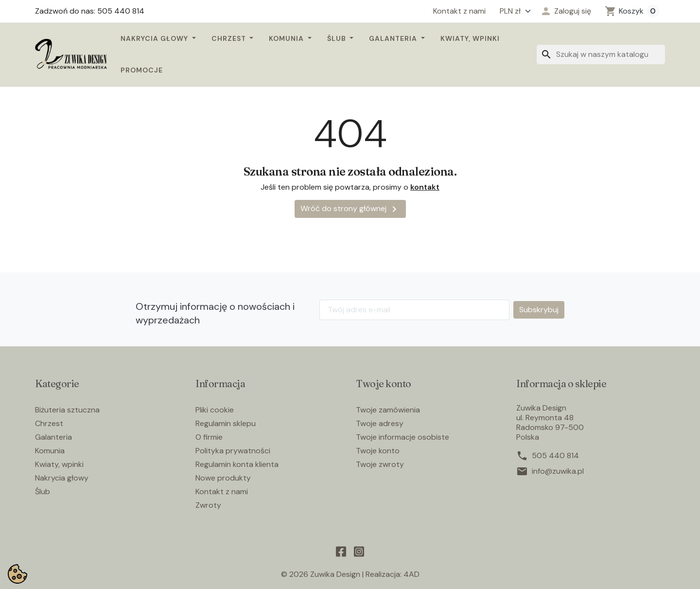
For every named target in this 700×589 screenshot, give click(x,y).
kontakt (425, 187)
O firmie (209, 437)
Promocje (142, 70)
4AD (411, 574)
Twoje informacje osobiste (402, 437)
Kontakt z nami (459, 11)
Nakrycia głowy (155, 38)
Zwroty (208, 505)
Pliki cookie (215, 410)
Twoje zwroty (380, 464)
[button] (566, 11)
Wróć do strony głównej (350, 209)
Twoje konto (378, 451)
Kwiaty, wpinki (470, 38)
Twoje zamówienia (388, 410)
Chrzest (230, 38)
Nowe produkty (223, 478)
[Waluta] (513, 11)
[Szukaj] (601, 54)
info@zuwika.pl (558, 471)
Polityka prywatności (233, 451)
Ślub (338, 38)
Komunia (287, 38)
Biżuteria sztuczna (67, 410)
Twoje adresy (380, 423)
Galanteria (394, 38)
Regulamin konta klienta (237, 464)
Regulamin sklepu (226, 423)
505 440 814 (555, 456)
